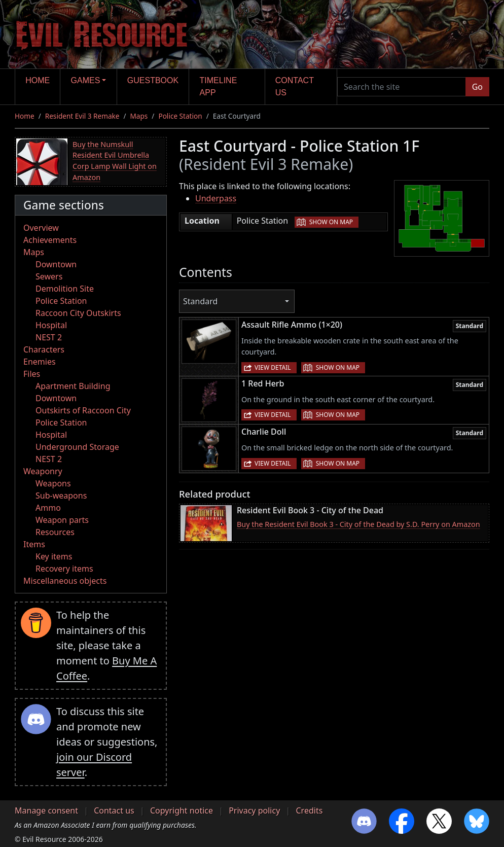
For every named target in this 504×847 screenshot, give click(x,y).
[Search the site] (402, 87)
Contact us (295, 86)
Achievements (50, 240)
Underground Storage (77, 447)
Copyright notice (182, 810)
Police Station (180, 116)
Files (32, 374)
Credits (309, 810)
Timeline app (219, 86)
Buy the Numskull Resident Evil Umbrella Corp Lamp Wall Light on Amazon (115, 161)
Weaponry (43, 471)
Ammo (48, 508)
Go (477, 87)
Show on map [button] (331, 222)
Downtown (56, 264)
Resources (55, 532)
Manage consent (46, 810)
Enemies (40, 362)
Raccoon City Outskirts (78, 313)
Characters (44, 349)
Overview (41, 228)
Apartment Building (73, 386)
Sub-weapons (61, 496)
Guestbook (153, 80)
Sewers (49, 276)
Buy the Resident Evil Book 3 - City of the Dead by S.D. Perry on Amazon (358, 524)
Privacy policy (254, 810)
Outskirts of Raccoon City (83, 410)
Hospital (51, 325)
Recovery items (64, 569)
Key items (54, 556)
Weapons (53, 483)
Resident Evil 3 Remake (82, 116)
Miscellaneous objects (65, 581)
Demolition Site (65, 289)
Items (34, 544)
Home (38, 80)
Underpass (216, 198)
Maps (139, 116)
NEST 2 (49, 337)
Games (86, 80)
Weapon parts (62, 520)
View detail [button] (273, 367)
